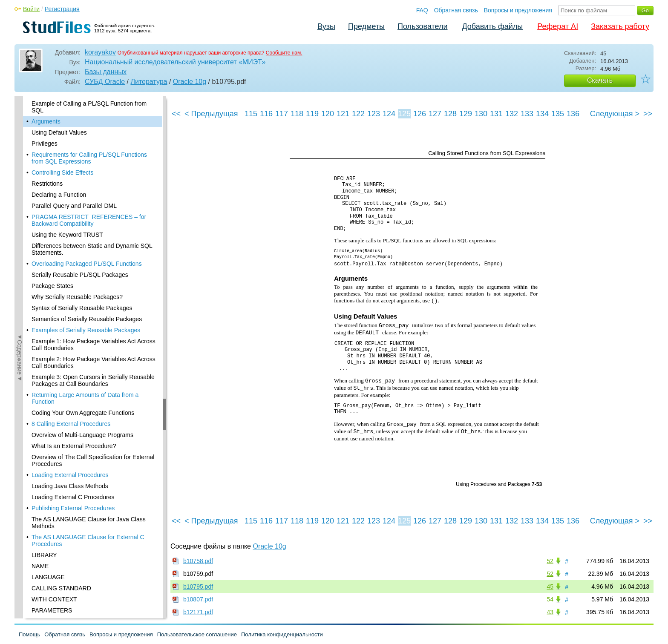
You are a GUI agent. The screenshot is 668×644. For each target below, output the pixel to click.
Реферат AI (558, 26)
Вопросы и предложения (518, 10)
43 (550, 612)
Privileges (45, 144)
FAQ (422, 10)
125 (404, 114)
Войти (31, 9)
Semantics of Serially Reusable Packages (87, 319)
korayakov (100, 52)
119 (312, 114)
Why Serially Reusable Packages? (77, 297)
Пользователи (422, 26)
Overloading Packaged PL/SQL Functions (87, 264)
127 (435, 114)
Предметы (366, 26)
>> (648, 114)
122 (358, 114)
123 (374, 114)
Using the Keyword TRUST (67, 235)
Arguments (46, 121)
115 (251, 114)
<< (176, 114)
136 (573, 114)
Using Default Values (59, 132)
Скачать (600, 80)
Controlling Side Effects (62, 172)
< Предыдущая (211, 114)
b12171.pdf (198, 612)
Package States (52, 286)
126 (420, 114)
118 (297, 114)
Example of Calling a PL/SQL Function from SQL (89, 107)
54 (550, 599)
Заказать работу (620, 26)
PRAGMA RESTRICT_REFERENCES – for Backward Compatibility (89, 220)
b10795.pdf (198, 586)
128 (450, 114)
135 (558, 114)
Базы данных (106, 72)
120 (328, 114)
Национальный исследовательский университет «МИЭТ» (175, 62)
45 (550, 586)
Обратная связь (456, 10)
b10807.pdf (198, 599)
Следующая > (615, 114)
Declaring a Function (59, 195)
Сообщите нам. (284, 53)
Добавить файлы (492, 26)
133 (527, 114)
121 (343, 114)
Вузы (326, 26)
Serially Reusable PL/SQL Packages (80, 275)
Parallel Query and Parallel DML (74, 206)
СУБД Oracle (105, 82)
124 (389, 114)
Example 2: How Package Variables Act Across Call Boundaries (94, 362)
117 (282, 114)
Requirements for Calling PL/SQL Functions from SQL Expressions (89, 158)
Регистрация (62, 9)
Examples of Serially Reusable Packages (86, 330)
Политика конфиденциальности (282, 634)
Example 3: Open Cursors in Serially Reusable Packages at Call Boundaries (93, 380)
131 (496, 114)
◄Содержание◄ (20, 245)
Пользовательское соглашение (197, 634)
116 (266, 114)
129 (466, 114)
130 (481, 114)
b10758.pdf (198, 561)
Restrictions (47, 184)
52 (550, 561)
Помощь (29, 634)
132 (512, 114)
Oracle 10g (190, 82)
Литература (149, 82)
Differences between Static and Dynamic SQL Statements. (92, 249)
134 (542, 114)
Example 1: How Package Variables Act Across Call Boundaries (94, 345)
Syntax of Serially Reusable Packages (82, 308)
